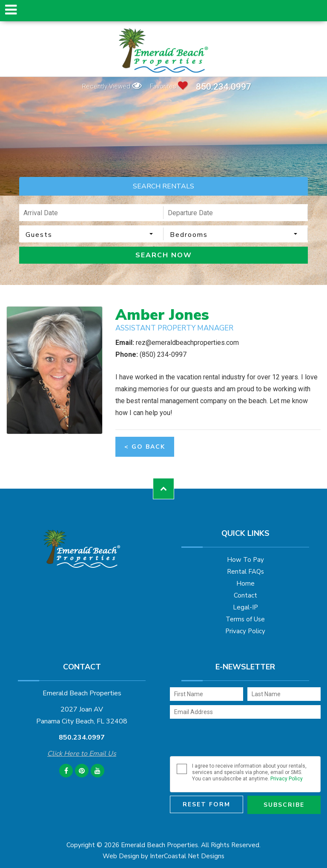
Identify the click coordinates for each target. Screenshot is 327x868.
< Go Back (145, 447)
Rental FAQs (245, 572)
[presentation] (235, 740)
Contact (245, 595)
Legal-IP (245, 607)
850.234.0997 (224, 87)
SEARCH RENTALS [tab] (163, 186)
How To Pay (245, 560)
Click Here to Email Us (82, 754)
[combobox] (91, 234)
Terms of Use (245, 619)
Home (245, 583)
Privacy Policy (245, 631)
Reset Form (207, 804)
